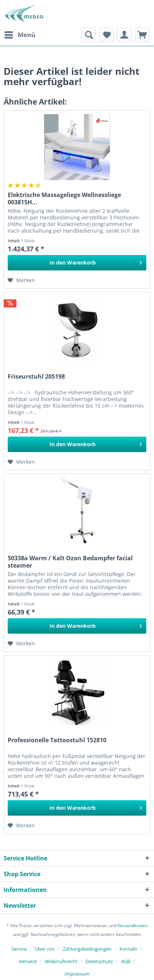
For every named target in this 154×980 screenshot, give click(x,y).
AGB (126, 961)
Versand (28, 961)
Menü (20, 34)
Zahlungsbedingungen (87, 949)
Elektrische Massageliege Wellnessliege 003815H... (64, 198)
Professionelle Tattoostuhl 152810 (57, 740)
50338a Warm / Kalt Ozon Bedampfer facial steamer (70, 562)
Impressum (77, 974)
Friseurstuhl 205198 (36, 377)
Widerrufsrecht (61, 961)
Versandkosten (133, 926)
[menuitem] (19, 35)
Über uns (45, 949)
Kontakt (128, 949)
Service (19, 949)
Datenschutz (99, 961)
